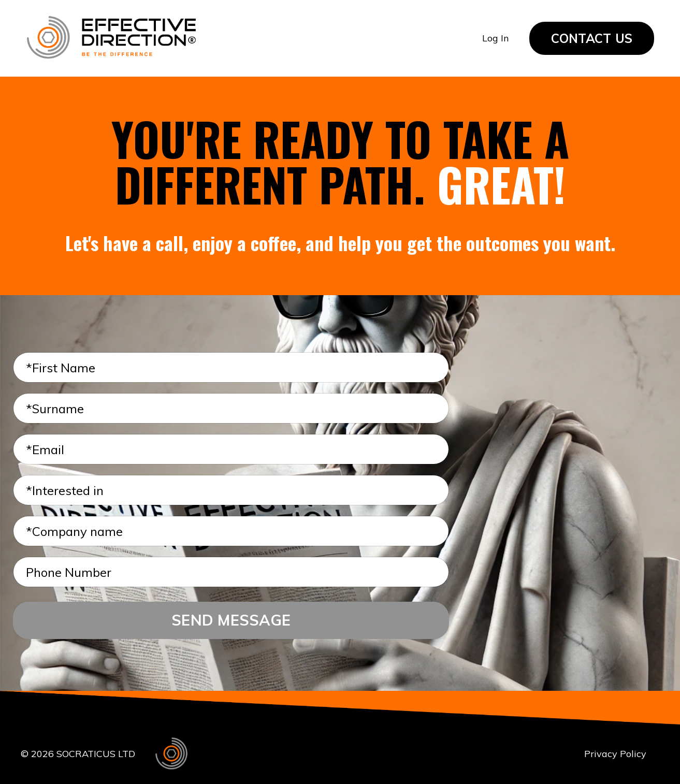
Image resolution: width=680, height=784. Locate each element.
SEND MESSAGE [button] (231, 620)
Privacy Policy (615, 754)
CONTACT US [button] (592, 38)
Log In (495, 38)
